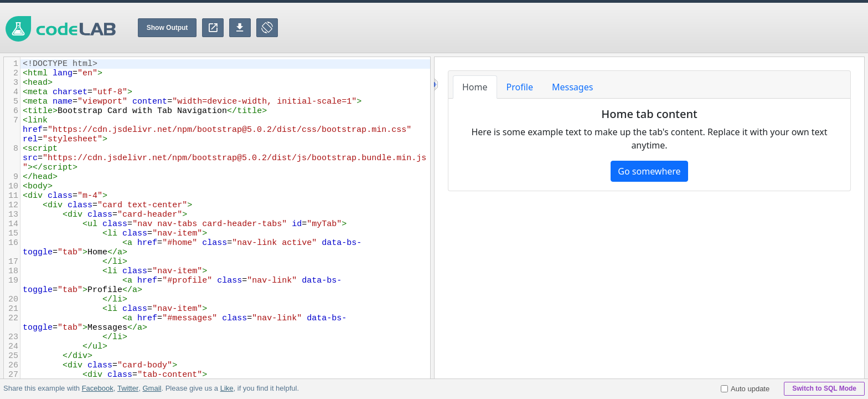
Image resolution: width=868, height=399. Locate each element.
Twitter (128, 388)
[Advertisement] (666, 28)
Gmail (152, 388)
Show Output (167, 28)
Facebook (98, 388)
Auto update (745, 389)
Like (226, 388)
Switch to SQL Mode (824, 388)
